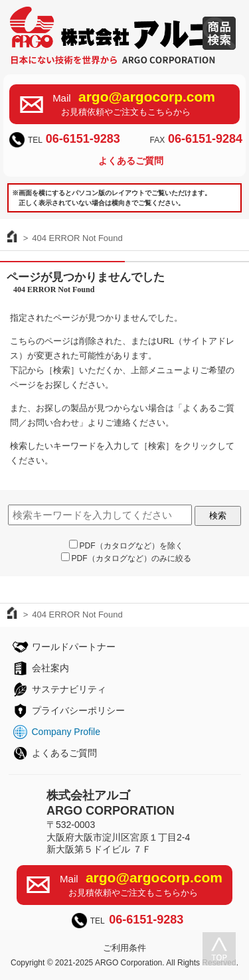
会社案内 (50, 668)
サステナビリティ (69, 689)
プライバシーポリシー (78, 710)
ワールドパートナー (74, 647)
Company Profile (66, 732)
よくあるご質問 (131, 161)
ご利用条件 (124, 948)
